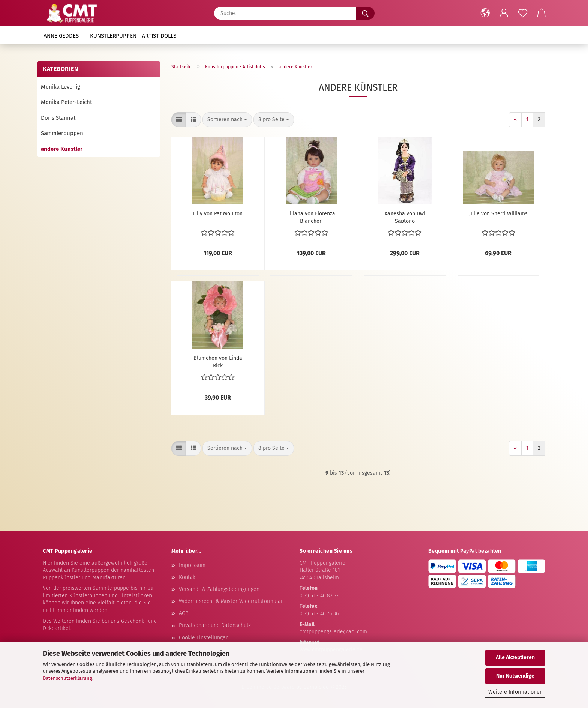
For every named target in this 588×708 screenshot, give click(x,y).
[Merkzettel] (523, 13)
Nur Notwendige (515, 676)
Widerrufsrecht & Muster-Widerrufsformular (231, 601)
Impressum (192, 565)
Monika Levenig (61, 87)
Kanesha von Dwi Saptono (405, 217)
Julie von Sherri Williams (498, 214)
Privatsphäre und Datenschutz (215, 625)
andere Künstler (62, 149)
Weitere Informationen (515, 692)
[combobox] (227, 120)
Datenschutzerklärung (67, 678)
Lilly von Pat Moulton (218, 214)
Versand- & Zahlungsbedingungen (219, 589)
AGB (184, 613)
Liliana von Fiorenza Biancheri (311, 217)
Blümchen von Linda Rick (218, 361)
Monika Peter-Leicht (66, 102)
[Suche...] (365, 13)
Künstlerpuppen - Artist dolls (133, 36)
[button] (485, 13)
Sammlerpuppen (62, 133)
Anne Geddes (61, 36)
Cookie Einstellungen (204, 638)
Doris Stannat (58, 118)
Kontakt (188, 577)
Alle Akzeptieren (515, 658)
